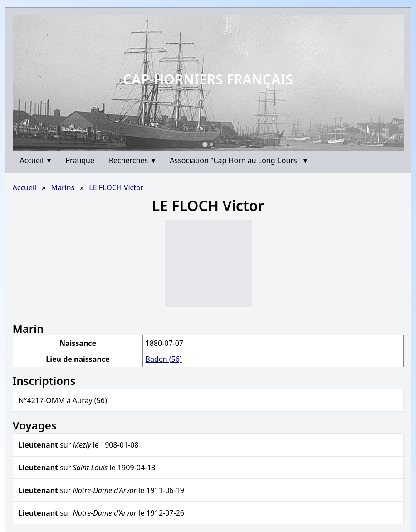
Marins (63, 187)
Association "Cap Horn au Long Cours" (238, 160)
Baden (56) (163, 359)
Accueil (36, 160)
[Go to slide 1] (205, 144)
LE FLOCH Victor (116, 187)
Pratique (80, 160)
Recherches (132, 160)
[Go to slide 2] (211, 144)
